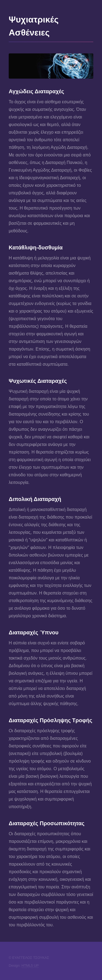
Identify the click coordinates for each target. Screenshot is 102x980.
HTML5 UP (30, 965)
